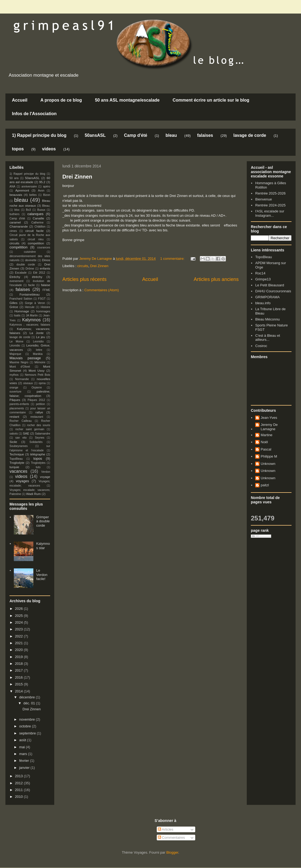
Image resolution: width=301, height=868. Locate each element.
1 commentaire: (173, 259)
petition (41, 404)
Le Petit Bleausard (270, 285)
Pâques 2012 (36, 400)
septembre (28, 733)
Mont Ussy (36, 370)
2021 (19, 643)
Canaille (39, 218)
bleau (171, 135)
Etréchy (15, 277)
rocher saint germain (30, 429)
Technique (17, 454)
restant (14, 417)
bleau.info (263, 303)
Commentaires (171, 838)
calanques (35, 214)
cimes (13, 231)
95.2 (42, 182)
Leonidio (38, 341)
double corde (26, 265)
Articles (166, 829)
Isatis (17, 315)
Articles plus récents (84, 279)
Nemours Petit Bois (38, 375)
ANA (12, 187)
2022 (19, 636)
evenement (16, 281)
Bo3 (29, 210)
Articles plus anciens (216, 279)
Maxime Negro (19, 362)
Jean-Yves (269, 418)
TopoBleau (16, 459)
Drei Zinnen (77, 177)
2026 (19, 609)
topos (18, 149)
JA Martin (32, 315)
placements (17, 408)
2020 (19, 650)
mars (24, 754)
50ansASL (95, 135)
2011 (19, 790)
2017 (19, 670)
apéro (47, 187)
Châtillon (40, 227)
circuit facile (35, 231)
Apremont (22, 190)
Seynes (40, 438)
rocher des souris (39, 425)
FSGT (42, 299)
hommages (43, 311)
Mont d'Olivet (20, 367)
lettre (39, 350)
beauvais (16, 195)
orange (14, 388)
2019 (19, 657)
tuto (38, 467)
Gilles (13, 303)
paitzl (265, 485)
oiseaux (28, 383)
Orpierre (37, 388)
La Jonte (37, 333)
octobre (26, 726)
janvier (25, 768)
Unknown (268, 464)
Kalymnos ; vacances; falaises (30, 325)
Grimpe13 (263, 279)
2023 (19, 629)
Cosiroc (261, 346)
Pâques (15, 400)
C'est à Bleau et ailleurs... (268, 338)
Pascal (266, 449)
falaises (205, 135)
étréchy (37, 277)
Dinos (46, 260)
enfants (45, 268)
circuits (83, 266)
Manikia (38, 354)
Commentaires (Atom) (102, 290)
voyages (23, 481)
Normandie (22, 379)
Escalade (21, 273)
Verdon (46, 472)
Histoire (45, 307)
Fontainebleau (30, 294)
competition (36, 243)
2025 (19, 616)
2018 (19, 664)
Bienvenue (263, 199)
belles (33, 195)
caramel (15, 222)
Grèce (14, 307)
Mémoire (40, 362)
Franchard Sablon (21, 299)
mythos (14, 375)
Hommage (22, 311)
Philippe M (269, 456)
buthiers (15, 214)
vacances (18, 471)
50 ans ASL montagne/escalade (127, 100)
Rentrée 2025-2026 (270, 193)
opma (42, 383)
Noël (264, 442)
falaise (46, 285)
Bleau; (46, 206)
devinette (31, 260)
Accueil (20, 100)
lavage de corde (250, 135)
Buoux (41, 210)
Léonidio (15, 346)
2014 (19, 691)
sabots (14, 434)
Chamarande (19, 226)
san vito (21, 438)
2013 (19, 776)
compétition (18, 247)
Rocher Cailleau (21, 421)
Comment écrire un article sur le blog (211, 100)
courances (44, 247)
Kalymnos (31, 320)
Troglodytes (38, 463)
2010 (19, 797)
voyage (45, 477)
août (23, 740)
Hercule (30, 307)
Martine (266, 435)
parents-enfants (19, 404)
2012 (19, 783)
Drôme (30, 269)
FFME (46, 290)
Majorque (15, 354)
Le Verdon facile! (42, 575)
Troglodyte (17, 463)
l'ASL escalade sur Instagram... (270, 213)
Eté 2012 (39, 273)
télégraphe (38, 454)
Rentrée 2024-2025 (270, 205)
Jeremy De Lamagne (269, 427)
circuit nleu (36, 239)
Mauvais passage (25, 358)
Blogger (172, 852)
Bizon (47, 195)
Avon (41, 191)
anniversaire (29, 187)
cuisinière (30, 252)
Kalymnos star (43, 546)
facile (31, 285)
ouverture (15, 392)
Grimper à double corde (43, 521)
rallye (39, 412)
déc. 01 (30, 703)
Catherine (37, 223)
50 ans (14, 178)
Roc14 (260, 273)
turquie (14, 467)
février (25, 761)
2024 (19, 622)
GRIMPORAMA (267, 297)
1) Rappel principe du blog (39, 135)
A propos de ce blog (61, 100)
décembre (28, 697)
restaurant (37, 417)
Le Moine (16, 341)
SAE (26, 433)
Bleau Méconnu (267, 319)
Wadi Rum (33, 494)
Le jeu (41, 337)
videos (49, 149)
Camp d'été (136, 135)
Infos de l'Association (34, 114)
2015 (19, 684)
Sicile (13, 442)
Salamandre (43, 434)
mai (23, 747)
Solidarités (36, 442)
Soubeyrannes (19, 446)
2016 (19, 677)
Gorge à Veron (35, 303)
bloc (17, 210)
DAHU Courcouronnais (273, 291)
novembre (28, 719)
